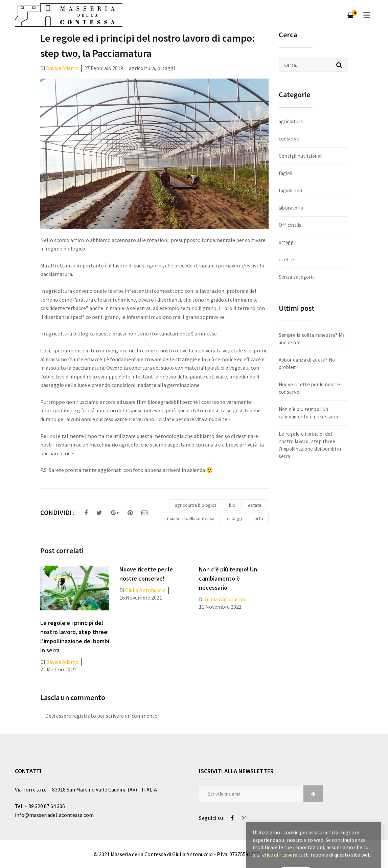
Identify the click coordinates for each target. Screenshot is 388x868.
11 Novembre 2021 (220, 607)
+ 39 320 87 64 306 (45, 806)
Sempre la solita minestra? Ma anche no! (312, 339)
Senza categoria (297, 277)
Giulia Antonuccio (145, 590)
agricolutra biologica (196, 505)
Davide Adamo (62, 68)
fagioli (286, 173)
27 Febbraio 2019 (104, 68)
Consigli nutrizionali (301, 156)
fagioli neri (291, 190)
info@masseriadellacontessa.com (54, 815)
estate (255, 505)
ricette (287, 259)
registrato (84, 716)
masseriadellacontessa (191, 518)
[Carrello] (350, 15)
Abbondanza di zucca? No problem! (307, 363)
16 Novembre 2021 (141, 598)
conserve (289, 139)
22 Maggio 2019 (58, 669)
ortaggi (166, 68)
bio (232, 505)
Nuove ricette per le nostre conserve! (310, 388)
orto (259, 518)
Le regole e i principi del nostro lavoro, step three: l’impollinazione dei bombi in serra (310, 445)
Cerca (339, 65)
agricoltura (142, 68)
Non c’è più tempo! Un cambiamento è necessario (228, 578)
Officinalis (290, 225)
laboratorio (291, 208)
